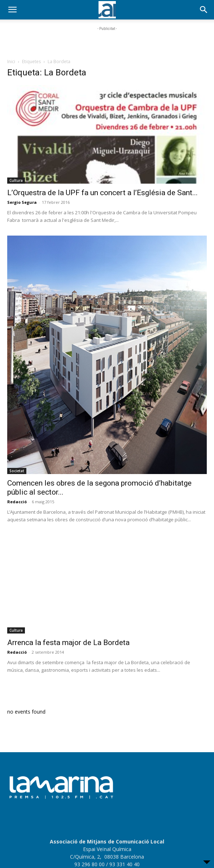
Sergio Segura (22, 202)
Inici (11, 62)
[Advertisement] (107, 41)
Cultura (16, 180)
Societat (17, 471)
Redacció (17, 502)
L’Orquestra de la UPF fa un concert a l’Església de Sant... (102, 193)
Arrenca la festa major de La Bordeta (68, 643)
